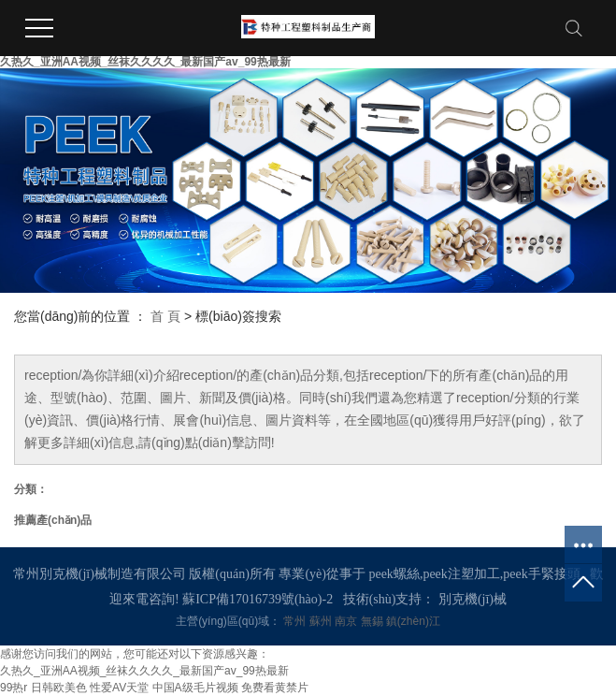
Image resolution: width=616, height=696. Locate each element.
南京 (347, 621)
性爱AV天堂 (119, 688)
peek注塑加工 (461, 574)
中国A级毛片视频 (195, 688)
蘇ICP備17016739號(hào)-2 (258, 599)
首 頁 (165, 316)
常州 (296, 621)
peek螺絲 (394, 574)
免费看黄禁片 (275, 688)
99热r (14, 688)
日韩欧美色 (59, 688)
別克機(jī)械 (473, 599)
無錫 (373, 621)
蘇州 (322, 621)
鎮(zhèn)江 (413, 621)
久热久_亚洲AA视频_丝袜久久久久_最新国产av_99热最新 (145, 62)
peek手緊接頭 (541, 574)
